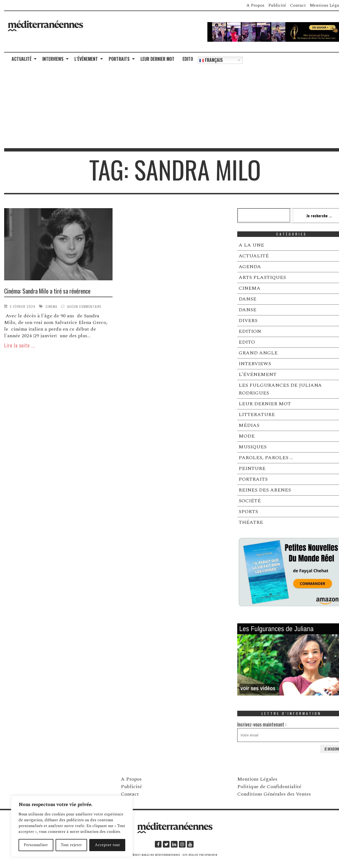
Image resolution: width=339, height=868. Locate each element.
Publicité (277, 5)
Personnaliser (36, 845)
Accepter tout (107, 845)
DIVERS (248, 321)
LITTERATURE (257, 415)
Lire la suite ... (20, 345)
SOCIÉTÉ (250, 501)
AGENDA (250, 267)
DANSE (247, 299)
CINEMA (51, 306)
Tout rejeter (71, 845)
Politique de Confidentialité (269, 787)
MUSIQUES (253, 447)
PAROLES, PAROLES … (266, 458)
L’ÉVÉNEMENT (86, 59)
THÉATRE (251, 522)
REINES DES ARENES (265, 490)
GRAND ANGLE (258, 353)
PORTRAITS (119, 59)
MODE (247, 436)
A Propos (255, 5)
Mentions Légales (257, 779)
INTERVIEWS (53, 59)
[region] (72, 826)
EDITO (188, 59)
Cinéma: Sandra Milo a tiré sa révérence (47, 291)
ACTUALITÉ (22, 59)
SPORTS (248, 512)
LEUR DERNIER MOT (157, 59)
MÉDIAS (249, 425)
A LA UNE (251, 245)
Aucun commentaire (84, 306)
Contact (298, 5)
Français (211, 60)
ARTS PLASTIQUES (262, 277)
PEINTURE (252, 468)
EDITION (250, 331)
